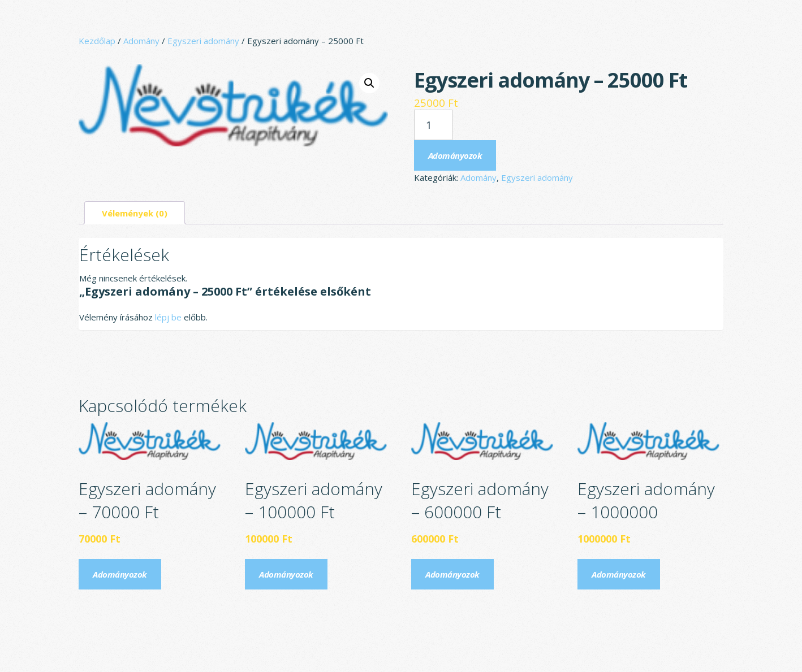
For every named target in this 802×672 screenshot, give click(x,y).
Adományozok (455, 155)
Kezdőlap (97, 41)
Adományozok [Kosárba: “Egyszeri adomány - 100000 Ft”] (286, 574)
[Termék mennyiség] (433, 125)
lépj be (168, 317)
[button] (369, 83)
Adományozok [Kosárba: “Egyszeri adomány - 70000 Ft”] (120, 574)
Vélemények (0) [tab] (135, 213)
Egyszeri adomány (203, 41)
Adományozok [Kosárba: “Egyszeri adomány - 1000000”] (619, 574)
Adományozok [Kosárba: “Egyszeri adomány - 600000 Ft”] (452, 574)
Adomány (141, 41)
